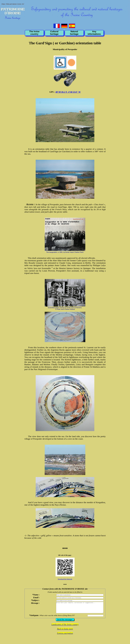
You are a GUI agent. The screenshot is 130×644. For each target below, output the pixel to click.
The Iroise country (34, 33)
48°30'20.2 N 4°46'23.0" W (68, 92)
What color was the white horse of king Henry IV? (57, 618)
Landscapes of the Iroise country (65, 627)
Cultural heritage (54, 33)
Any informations (94, 33)
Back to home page (65, 631)
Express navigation (65, 635)
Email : (36, 597)
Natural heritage (74, 33)
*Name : (36, 595)
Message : (35, 603)
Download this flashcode (65, 579)
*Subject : (35, 600)
